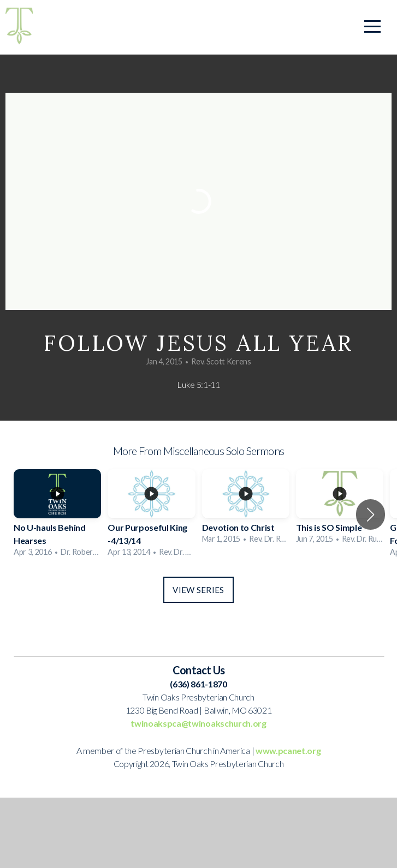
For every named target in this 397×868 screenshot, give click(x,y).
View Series (198, 590)
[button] (371, 514)
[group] (57, 515)
